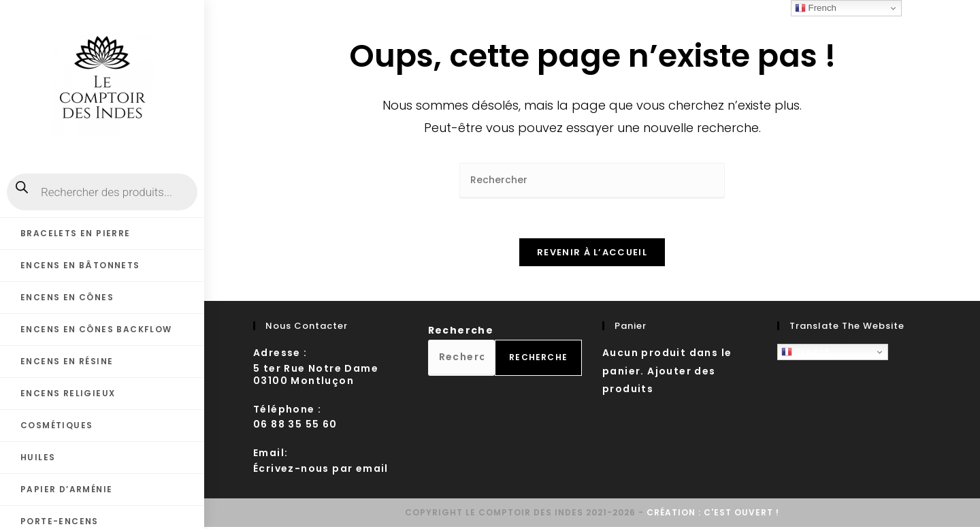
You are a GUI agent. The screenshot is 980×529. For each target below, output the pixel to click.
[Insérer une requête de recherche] (592, 181)
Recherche (461, 332)
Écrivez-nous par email (321, 470)
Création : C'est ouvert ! (713, 514)
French (806, 354)
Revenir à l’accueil (592, 254)
